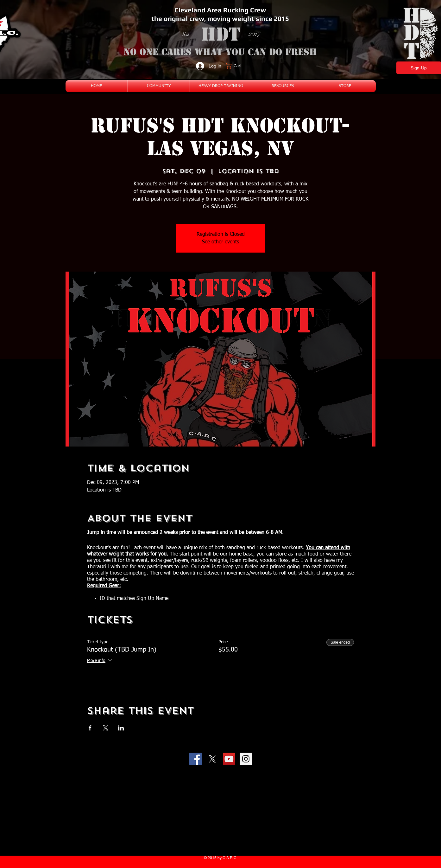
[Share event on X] (106, 728)
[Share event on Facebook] (90, 728)
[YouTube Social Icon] (229, 759)
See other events (220, 242)
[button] (237, 66)
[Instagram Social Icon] (246, 759)
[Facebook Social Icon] (195, 759)
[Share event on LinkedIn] (121, 728)
